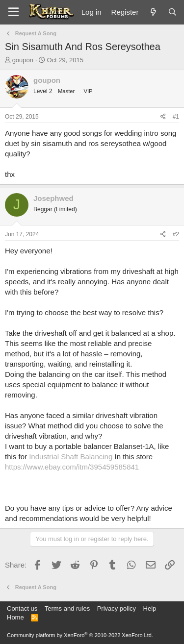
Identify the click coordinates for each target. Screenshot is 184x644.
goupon (23, 60)
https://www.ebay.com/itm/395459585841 (72, 467)
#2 (176, 234)
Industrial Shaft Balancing (71, 457)
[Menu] (13, 12)
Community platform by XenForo (80, 635)
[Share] (163, 117)
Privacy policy (117, 608)
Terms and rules (67, 608)
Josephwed (53, 198)
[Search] (172, 12)
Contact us (22, 608)
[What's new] (153, 12)
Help (150, 608)
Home (15, 617)
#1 (176, 117)
